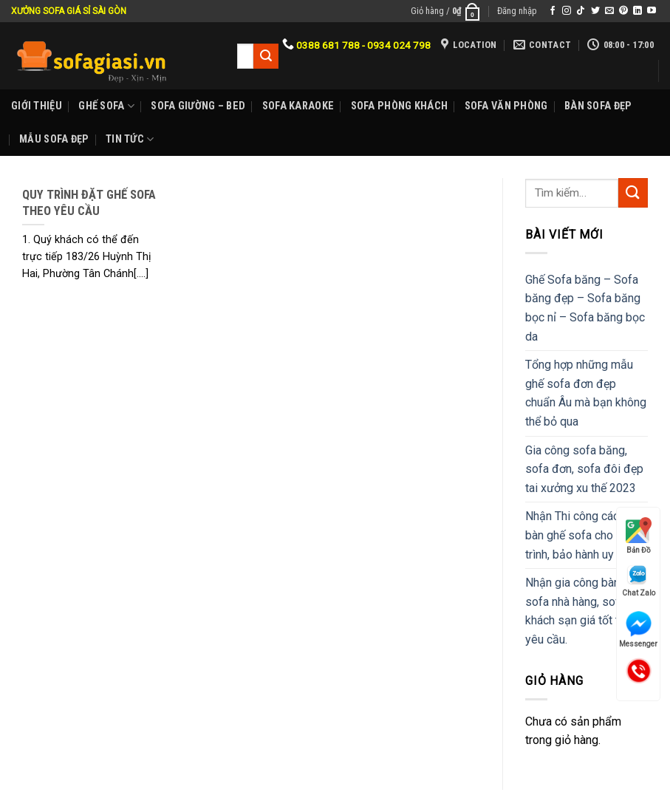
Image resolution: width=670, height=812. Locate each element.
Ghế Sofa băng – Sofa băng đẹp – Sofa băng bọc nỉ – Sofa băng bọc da (585, 308)
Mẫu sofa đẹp (54, 139)
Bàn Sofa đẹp (598, 106)
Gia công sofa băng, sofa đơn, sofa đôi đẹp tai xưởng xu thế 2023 (584, 469)
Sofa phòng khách (400, 106)
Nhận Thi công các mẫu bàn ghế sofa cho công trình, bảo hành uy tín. (585, 535)
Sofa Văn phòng (506, 106)
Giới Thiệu (37, 106)
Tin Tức (130, 139)
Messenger (638, 630)
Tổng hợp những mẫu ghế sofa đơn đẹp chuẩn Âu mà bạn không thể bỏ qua (586, 393)
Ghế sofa (106, 106)
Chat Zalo (639, 580)
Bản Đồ (639, 536)
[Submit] (633, 192)
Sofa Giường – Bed (198, 106)
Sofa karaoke (298, 106)
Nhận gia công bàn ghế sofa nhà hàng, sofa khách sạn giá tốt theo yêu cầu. (583, 611)
